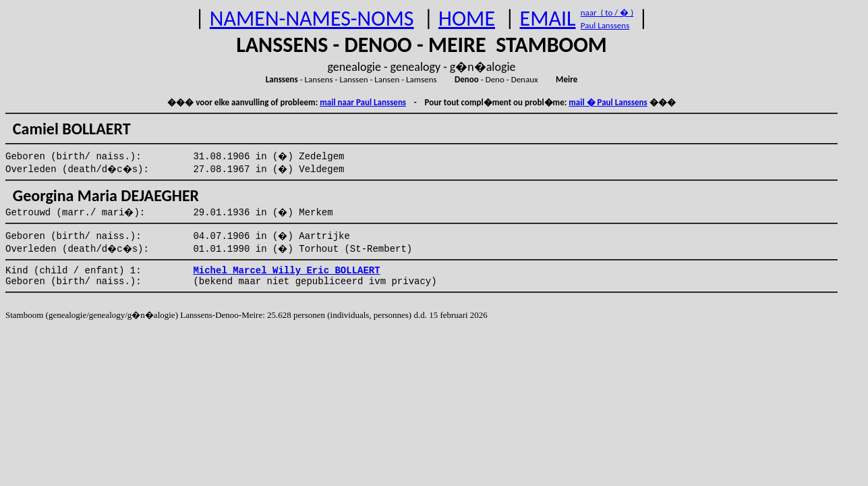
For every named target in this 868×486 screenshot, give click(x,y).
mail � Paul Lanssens (608, 102)
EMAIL (548, 19)
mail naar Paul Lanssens (363, 102)
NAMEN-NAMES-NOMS (312, 19)
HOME (467, 19)
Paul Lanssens (605, 25)
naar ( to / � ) (607, 12)
